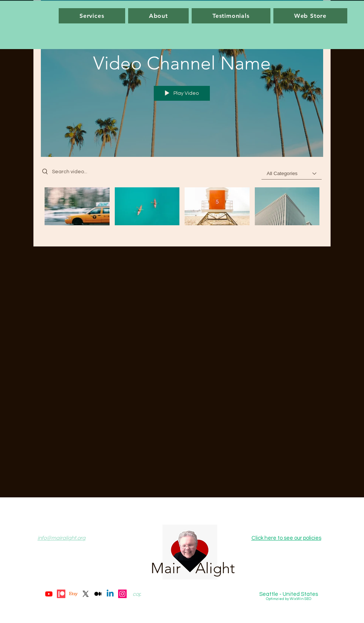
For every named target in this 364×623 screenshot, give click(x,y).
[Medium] (98, 594)
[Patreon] (61, 594)
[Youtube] (49, 594)
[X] (86, 594)
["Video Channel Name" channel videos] (182, 212)
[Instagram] (122, 594)
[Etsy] (73, 594)
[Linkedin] (110, 594)
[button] (92, 16)
